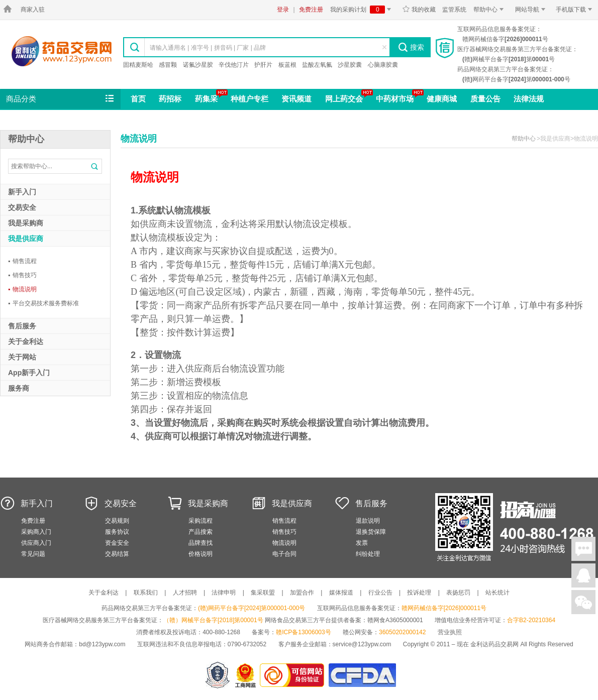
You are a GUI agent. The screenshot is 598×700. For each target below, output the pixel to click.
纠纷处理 (368, 554)
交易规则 (117, 521)
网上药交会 (344, 99)
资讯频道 (296, 99)
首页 (138, 99)
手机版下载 (576, 10)
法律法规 (529, 99)
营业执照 (450, 632)
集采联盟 (263, 593)
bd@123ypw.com (102, 644)
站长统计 (497, 593)
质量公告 (485, 99)
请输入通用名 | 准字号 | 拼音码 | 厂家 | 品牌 (208, 48)
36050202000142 (402, 632)
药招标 (170, 99)
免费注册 (311, 10)
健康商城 (442, 99)
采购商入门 (36, 532)
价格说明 (201, 554)
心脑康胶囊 (383, 65)
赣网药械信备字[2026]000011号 (444, 608)
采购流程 (201, 521)
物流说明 (22, 289)
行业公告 (380, 593)
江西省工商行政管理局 (246, 675)
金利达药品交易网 (62, 51)
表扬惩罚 (458, 593)
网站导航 (532, 10)
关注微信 (583, 602)
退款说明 (368, 521)
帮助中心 (490, 10)
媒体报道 (341, 593)
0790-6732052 (248, 644)
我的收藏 (419, 10)
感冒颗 (168, 65)
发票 (362, 543)
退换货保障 (371, 532)
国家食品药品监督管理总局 (362, 675)
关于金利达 (104, 593)
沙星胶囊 (350, 65)
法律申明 (224, 593)
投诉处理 (419, 593)
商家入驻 (33, 10)
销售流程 (22, 261)
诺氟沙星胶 (198, 65)
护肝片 (263, 65)
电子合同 (284, 554)
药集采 (206, 99)
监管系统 (454, 10)
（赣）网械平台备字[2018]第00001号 (213, 620)
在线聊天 (583, 549)
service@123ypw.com (362, 644)
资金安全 (117, 543)
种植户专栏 (250, 99)
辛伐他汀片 (234, 65)
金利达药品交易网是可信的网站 (294, 675)
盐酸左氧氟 (317, 65)
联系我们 (146, 593)
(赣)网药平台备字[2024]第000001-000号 (252, 608)
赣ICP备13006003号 (303, 632)
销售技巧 (22, 275)
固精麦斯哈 (138, 65)
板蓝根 (287, 65)
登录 (283, 10)
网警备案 (218, 675)
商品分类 (61, 99)
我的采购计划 (362, 10)
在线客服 (583, 575)
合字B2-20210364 (531, 620)
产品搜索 (201, 532)
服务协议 (117, 532)
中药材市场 (395, 99)
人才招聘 (185, 593)
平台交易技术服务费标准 (43, 303)
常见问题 (33, 554)
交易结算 (117, 554)
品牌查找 (201, 543)
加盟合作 (302, 593)
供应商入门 (36, 543)
